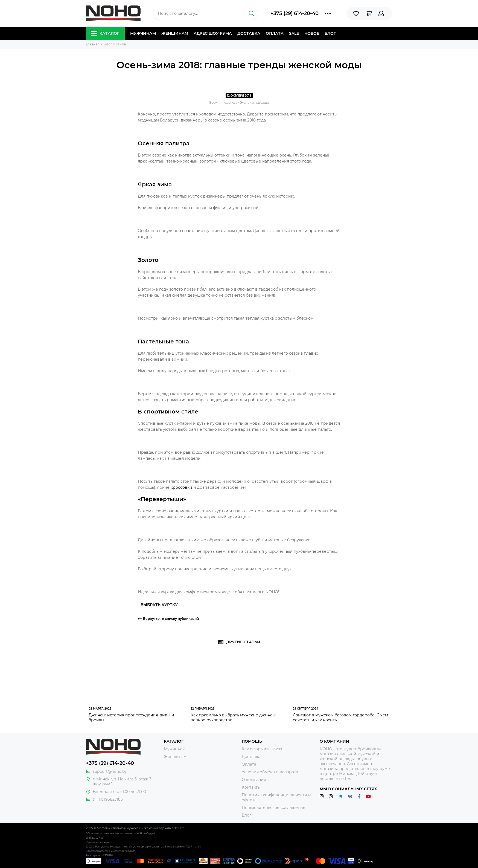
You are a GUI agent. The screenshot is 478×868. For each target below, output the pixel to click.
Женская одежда (255, 102)
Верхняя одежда (223, 102)
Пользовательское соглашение (274, 808)
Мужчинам (143, 33)
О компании (254, 780)
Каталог (105, 33)
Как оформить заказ (262, 749)
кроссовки (181, 487)
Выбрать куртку (159, 605)
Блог (330, 33)
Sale (294, 33)
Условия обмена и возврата (270, 772)
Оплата (275, 33)
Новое (312, 33)
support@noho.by (110, 771)
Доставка (249, 33)
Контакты (251, 787)
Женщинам (175, 33)
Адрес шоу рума (213, 33)
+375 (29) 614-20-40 (295, 13)
